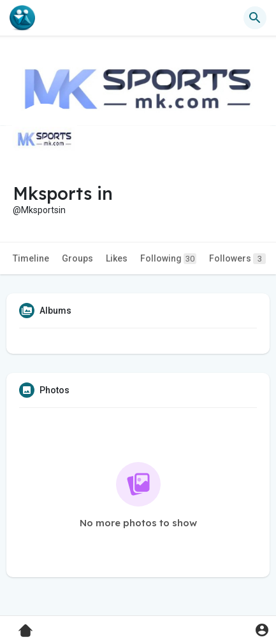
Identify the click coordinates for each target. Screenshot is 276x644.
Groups (77, 258)
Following (168, 259)
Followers (237, 259)
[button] (255, 18)
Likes (117, 258)
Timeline (31, 258)
